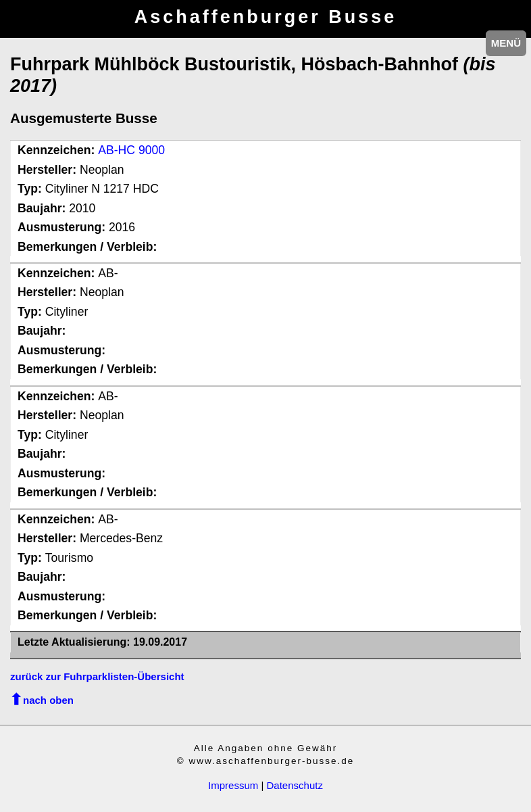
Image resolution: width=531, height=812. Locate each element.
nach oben (48, 700)
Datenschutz (295, 785)
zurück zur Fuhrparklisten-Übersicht (97, 676)
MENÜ (506, 43)
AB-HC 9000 (131, 150)
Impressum (233, 785)
